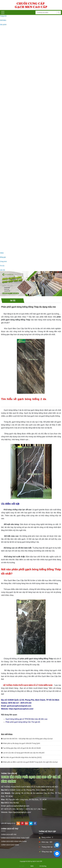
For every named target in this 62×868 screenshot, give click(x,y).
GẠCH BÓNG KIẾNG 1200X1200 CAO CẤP (22, 41)
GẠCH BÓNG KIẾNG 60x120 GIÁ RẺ (20, 220)
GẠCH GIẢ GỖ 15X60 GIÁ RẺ (17, 216)
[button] (3, 13)
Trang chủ (3, 16)
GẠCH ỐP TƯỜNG (10, 122)
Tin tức (2, 266)
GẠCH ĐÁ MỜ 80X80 (15, 61)
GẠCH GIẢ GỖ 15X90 (15, 189)
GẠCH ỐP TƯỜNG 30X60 (16, 124)
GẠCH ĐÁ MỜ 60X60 (15, 68)
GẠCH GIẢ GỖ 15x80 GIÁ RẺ (17, 212)
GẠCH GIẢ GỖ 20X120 (15, 174)
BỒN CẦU (11, 246)
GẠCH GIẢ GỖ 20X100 (15, 177)
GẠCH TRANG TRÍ (10, 133)
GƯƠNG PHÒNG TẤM (15, 238)
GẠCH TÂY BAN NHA (11, 107)
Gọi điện (22, 866)
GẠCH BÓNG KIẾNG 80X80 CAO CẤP (20, 57)
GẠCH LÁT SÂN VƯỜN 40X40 (21, 145)
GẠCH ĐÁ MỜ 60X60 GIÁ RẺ (17, 204)
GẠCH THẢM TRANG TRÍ (16, 166)
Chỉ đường (43, 866)
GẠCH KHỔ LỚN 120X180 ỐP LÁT (19, 45)
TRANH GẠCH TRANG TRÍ (16, 162)
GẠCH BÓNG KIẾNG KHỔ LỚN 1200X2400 (22, 53)
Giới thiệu (3, 20)
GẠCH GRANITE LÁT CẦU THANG (19, 92)
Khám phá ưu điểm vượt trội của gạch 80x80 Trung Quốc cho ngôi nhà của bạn (29, 762)
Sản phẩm (3, 25)
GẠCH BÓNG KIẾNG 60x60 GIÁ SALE (20, 224)
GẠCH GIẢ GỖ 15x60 (15, 181)
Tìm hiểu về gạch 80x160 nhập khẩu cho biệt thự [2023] (21, 757)
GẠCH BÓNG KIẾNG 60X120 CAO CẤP (21, 29)
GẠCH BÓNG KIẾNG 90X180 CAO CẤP (21, 72)
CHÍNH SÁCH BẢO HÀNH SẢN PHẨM (14, 841)
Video (2, 253)
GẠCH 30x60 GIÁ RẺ (14, 200)
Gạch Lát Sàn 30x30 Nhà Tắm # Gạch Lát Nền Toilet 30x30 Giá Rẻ (29, 102)
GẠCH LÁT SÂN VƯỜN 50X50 (21, 147)
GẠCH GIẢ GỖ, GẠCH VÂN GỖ (14, 171)
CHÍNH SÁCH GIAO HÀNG (10, 845)
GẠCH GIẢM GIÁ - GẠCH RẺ (13, 198)
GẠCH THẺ (11, 151)
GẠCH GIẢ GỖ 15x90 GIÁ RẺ (17, 208)
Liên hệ (2, 270)
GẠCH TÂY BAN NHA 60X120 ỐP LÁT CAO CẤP (23, 117)
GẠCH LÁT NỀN (10, 27)
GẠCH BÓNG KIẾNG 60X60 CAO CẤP (20, 65)
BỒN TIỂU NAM (13, 242)
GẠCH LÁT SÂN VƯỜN (15, 143)
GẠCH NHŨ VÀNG (14, 135)
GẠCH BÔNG (12, 155)
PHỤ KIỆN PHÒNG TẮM (16, 231)
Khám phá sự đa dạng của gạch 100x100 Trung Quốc (21, 743)
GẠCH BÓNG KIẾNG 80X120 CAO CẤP (21, 76)
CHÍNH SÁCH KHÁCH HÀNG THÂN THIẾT (15, 838)
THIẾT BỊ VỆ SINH (10, 229)
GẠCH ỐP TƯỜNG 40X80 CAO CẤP (19, 128)
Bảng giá (3, 257)
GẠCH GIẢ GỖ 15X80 (15, 185)
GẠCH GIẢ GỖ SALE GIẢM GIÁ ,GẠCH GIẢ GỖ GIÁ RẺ (26, 193)
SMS (32, 866)
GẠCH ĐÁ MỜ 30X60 (15, 84)
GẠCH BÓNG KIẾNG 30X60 (17, 88)
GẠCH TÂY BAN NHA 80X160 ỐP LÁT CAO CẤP (23, 113)
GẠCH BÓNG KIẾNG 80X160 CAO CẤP (21, 37)
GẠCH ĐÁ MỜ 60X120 (15, 33)
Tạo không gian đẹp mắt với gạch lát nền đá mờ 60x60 (21, 748)
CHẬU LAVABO (13, 235)
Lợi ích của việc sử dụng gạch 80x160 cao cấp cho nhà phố (23, 753)
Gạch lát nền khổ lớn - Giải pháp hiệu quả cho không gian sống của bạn (27, 739)
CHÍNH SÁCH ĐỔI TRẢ (9, 834)
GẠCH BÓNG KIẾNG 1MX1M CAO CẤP (21, 49)
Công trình (3, 261)
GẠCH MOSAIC (13, 139)
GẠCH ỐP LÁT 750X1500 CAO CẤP (19, 80)
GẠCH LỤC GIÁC (13, 159)
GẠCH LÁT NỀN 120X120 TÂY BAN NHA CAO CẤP (24, 109)
